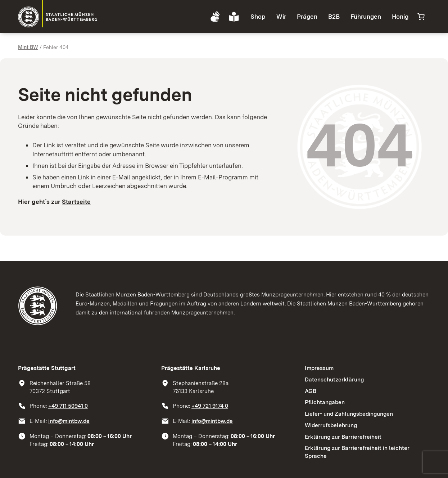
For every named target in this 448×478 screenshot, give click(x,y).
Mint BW (28, 47)
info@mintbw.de (69, 421)
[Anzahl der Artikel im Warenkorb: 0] (421, 17)
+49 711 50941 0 (68, 406)
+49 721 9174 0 (210, 406)
